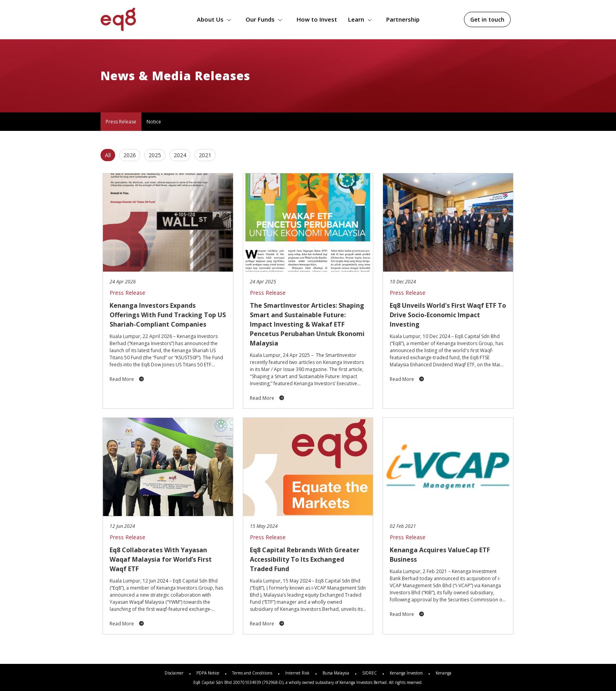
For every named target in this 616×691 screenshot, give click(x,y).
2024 (180, 155)
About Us (216, 19)
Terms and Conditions (252, 673)
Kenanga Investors (406, 673)
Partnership (403, 19)
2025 (155, 155)
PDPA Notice (208, 673)
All (108, 155)
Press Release (121, 122)
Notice (154, 122)
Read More (127, 379)
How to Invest (317, 19)
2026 (130, 155)
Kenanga (444, 673)
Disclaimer (174, 673)
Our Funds (266, 19)
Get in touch (487, 19)
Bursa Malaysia (336, 673)
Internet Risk (297, 673)
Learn (362, 19)
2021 (205, 155)
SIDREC (369, 673)
